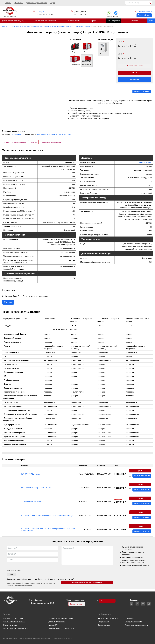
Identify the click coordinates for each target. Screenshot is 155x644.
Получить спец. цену (134, 66)
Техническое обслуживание (52, 143)
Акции (151, 21)
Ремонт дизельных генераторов (137, 625)
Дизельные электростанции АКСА (61, 628)
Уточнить (8, 304)
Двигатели (136, 21)
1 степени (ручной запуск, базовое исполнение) (54, 135)
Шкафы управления (10, 625)
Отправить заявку (76, 604)
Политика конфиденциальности (42, 638)
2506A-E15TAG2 (145, 164)
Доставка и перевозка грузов (36, 3)
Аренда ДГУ (53, 625)
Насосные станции (74, 21)
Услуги (52, 3)
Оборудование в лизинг (134, 622)
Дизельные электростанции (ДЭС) (13, 21)
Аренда (94, 21)
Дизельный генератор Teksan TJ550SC (36, 490)
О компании (19, 3)
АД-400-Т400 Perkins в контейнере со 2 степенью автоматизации (47, 518)
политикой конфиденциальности (28, 586)
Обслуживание (103, 622)
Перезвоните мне (107, 601)
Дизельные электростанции (13, 618)
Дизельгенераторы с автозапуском (15, 628)
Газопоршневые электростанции (46, 21)
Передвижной (17, 135)
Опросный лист (144, 15)
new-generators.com (145, 11)
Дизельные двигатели (57, 622)
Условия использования (60, 638)
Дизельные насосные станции (14, 622)
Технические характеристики (15, 143)
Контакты (8, 3)
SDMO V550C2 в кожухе (30, 475)
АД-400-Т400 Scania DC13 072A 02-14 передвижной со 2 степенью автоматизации (48, 532)
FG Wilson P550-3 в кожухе (32, 504)
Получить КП (135, 80)
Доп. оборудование (114, 21)
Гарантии (34, 143)
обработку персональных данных (19, 588)
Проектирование (104, 625)
